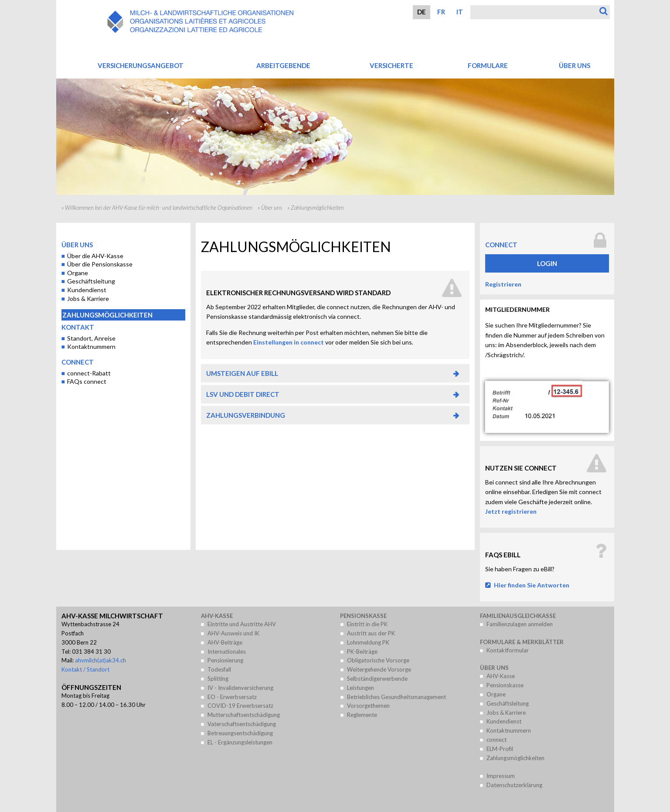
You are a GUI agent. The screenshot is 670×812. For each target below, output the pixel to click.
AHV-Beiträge (225, 642)
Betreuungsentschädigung (240, 733)
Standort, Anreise (91, 338)
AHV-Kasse (217, 616)
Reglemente (362, 715)
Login (547, 263)
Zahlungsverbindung (246, 415)
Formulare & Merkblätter (522, 642)
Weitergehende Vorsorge (379, 669)
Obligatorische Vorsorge (378, 660)
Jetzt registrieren (511, 511)
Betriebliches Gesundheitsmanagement (396, 697)
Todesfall (219, 669)
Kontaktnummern (91, 346)
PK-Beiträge (362, 652)
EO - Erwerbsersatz (232, 697)
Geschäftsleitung (91, 281)
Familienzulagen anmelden (520, 624)
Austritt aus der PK (371, 633)
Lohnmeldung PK (368, 642)
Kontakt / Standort (85, 669)
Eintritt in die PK (367, 624)
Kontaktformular (508, 650)
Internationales (227, 652)
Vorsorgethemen (368, 706)
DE (422, 12)
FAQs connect (87, 381)
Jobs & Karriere (88, 299)
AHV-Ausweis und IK (233, 633)
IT (460, 12)
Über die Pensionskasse (100, 264)
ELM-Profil (500, 749)
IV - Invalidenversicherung (240, 688)
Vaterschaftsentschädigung (242, 724)
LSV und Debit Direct (243, 394)
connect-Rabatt (89, 373)
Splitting (218, 679)
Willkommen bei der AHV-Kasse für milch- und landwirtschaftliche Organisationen (159, 208)
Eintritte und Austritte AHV (242, 624)
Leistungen (361, 688)
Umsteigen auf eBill (242, 373)
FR (441, 12)
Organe (78, 273)
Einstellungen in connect (289, 342)
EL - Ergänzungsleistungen (240, 742)
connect (78, 362)
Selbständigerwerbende (377, 679)
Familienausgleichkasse (518, 616)
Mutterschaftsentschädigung (244, 715)
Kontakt (78, 327)
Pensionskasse (363, 616)
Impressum (501, 776)
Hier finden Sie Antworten (532, 585)
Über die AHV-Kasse (95, 256)
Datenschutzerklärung (514, 785)
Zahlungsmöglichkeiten (107, 315)
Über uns (272, 208)
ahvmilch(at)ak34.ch (100, 660)
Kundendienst (87, 290)
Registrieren (503, 284)
